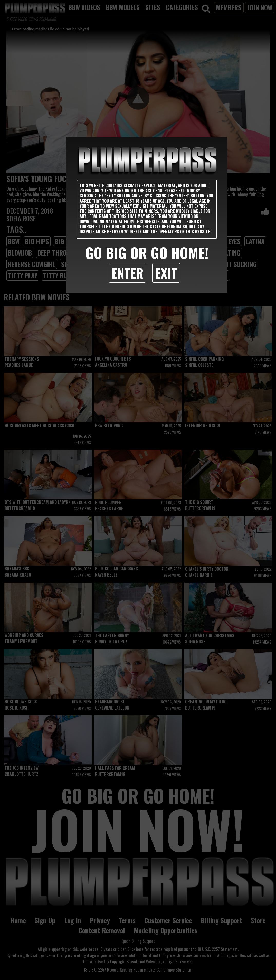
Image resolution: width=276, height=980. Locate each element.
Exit (166, 273)
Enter (127, 273)
